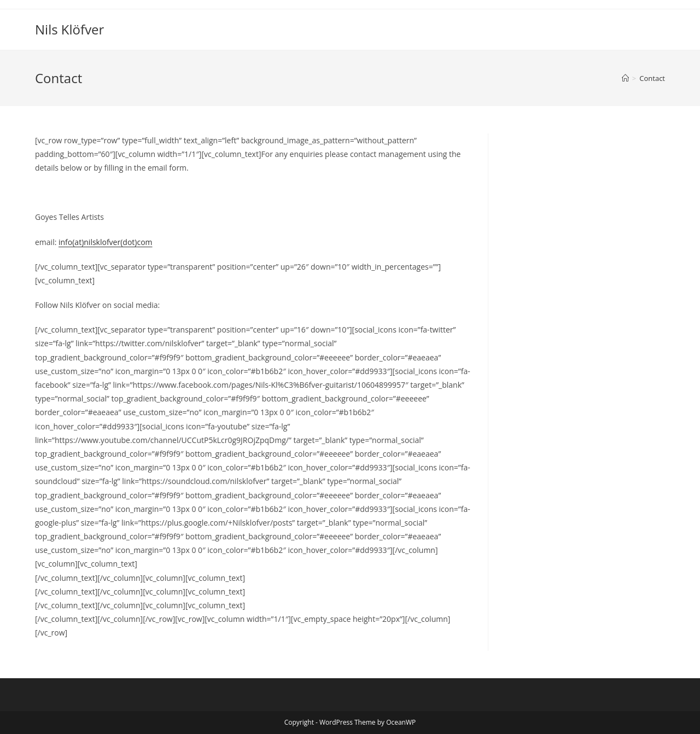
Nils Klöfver (69, 29)
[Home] (625, 78)
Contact (652, 78)
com (144, 242)
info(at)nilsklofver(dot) (98, 242)
